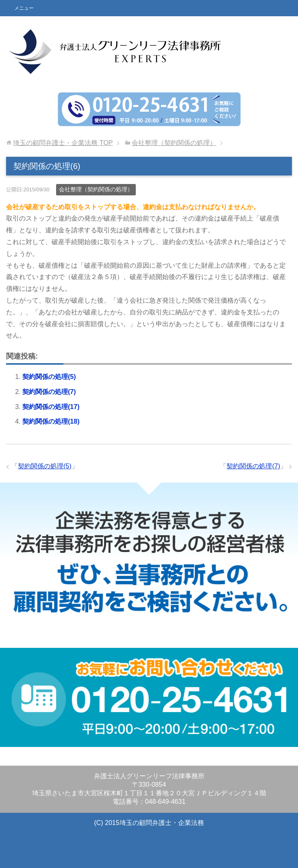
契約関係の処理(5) (49, 377)
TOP (63, 143)
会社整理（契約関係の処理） (96, 189)
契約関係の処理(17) (51, 407)
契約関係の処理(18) (51, 421)
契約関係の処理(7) (49, 392)
